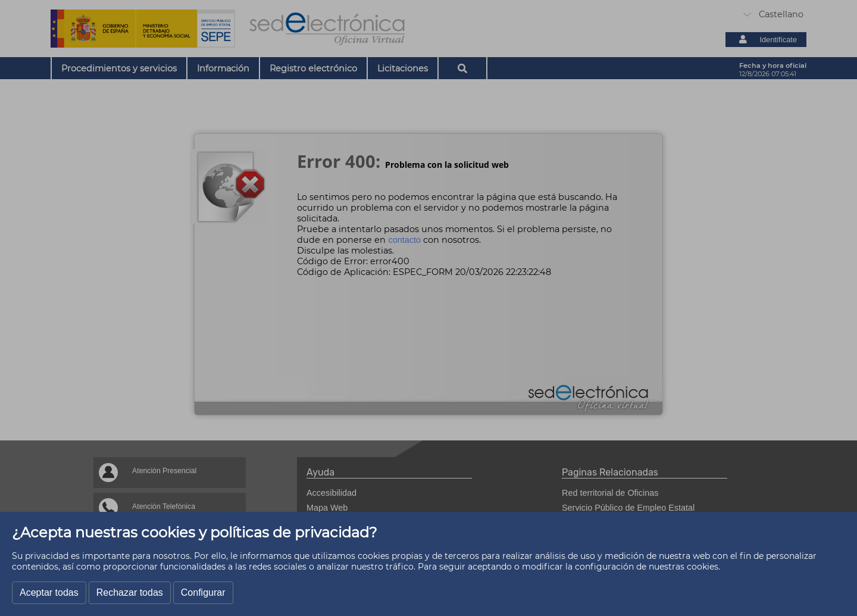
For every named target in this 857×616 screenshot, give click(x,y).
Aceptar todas (49, 592)
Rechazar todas (130, 592)
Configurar (203, 592)
